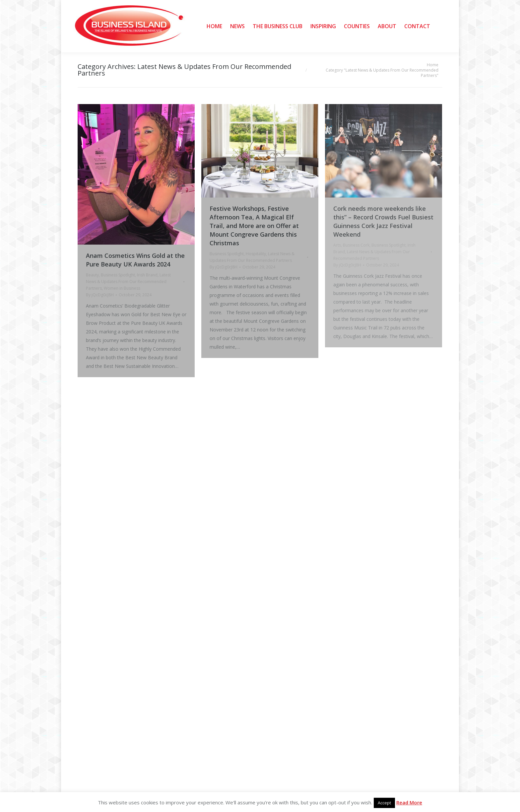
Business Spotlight (118, 275)
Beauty (92, 275)
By (100, 295)
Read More (409, 802)
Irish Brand (147, 275)
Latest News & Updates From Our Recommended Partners (128, 282)
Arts (337, 245)
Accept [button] (384, 803)
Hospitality (256, 254)
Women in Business (122, 288)
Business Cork (356, 245)
